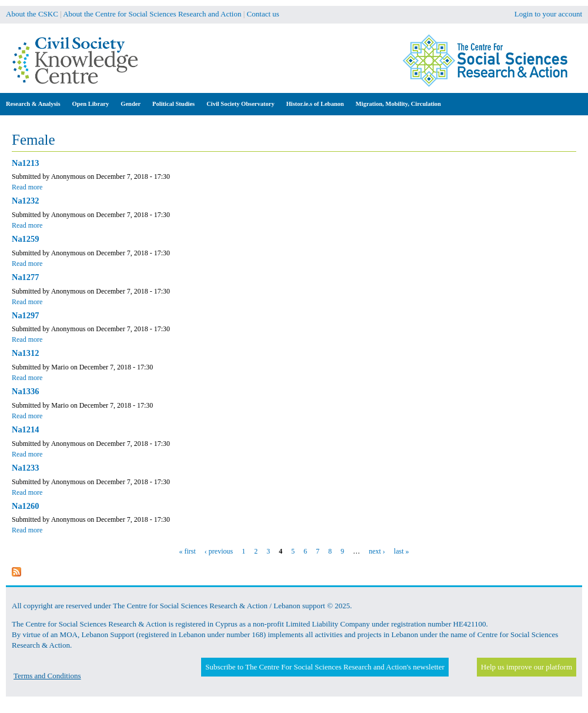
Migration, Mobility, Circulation (398, 104)
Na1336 (25, 391)
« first (188, 551)
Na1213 (25, 163)
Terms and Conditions (47, 676)
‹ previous (219, 551)
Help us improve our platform (527, 667)
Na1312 (25, 353)
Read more (27, 187)
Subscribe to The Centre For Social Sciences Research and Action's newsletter (325, 667)
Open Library (91, 104)
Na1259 (25, 239)
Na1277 (25, 277)
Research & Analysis (33, 104)
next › (377, 551)
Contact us (263, 14)
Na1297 (25, 315)
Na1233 (25, 468)
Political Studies (173, 104)
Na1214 (25, 429)
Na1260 (25, 506)
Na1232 (25, 201)
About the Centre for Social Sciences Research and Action (152, 14)
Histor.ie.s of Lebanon (315, 104)
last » (402, 551)
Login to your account (548, 14)
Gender (131, 104)
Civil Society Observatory (240, 104)
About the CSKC (32, 14)
